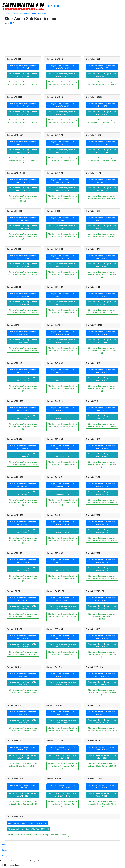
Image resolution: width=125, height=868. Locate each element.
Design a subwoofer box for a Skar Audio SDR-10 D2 (102, 105)
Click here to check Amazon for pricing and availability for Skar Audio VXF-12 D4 (23, 388)
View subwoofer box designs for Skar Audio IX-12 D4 (23, 341)
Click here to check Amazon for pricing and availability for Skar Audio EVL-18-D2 (62, 84)
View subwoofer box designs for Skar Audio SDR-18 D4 (62, 455)
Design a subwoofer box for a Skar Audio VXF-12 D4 (23, 371)
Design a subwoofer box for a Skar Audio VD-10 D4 (23, 257)
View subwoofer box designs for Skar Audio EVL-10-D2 (23, 757)
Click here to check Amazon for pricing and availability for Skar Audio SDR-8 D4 (23, 311)
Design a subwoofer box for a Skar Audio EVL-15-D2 (62, 675)
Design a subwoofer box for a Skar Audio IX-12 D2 (23, 675)
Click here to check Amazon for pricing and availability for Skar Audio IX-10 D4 (102, 197)
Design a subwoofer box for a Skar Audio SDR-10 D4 (62, 637)
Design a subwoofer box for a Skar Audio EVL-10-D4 (62, 523)
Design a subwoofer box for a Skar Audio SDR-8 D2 (102, 219)
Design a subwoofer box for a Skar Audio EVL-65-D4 (102, 143)
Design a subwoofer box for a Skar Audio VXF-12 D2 (102, 333)
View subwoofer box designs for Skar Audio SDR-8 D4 (23, 303)
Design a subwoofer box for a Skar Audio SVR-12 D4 (62, 749)
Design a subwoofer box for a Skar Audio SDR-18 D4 (62, 447)
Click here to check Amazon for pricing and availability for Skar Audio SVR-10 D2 (62, 160)
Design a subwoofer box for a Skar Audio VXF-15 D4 (23, 561)
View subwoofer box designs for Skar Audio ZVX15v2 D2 (62, 607)
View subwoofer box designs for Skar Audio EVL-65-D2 (62, 113)
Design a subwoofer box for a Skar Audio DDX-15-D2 (102, 749)
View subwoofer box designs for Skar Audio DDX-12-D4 (102, 455)
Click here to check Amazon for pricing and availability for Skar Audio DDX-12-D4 (102, 465)
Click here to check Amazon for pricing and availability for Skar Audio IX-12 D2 (23, 691)
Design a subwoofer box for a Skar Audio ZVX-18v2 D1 (23, 181)
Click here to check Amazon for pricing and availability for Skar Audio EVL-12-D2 (62, 427)
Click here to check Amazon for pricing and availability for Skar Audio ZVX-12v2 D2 (102, 617)
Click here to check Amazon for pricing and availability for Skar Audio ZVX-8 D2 (102, 83)
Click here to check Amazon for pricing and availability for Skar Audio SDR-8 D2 (102, 235)
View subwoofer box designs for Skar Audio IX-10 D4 (102, 189)
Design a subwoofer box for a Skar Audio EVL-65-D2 (62, 105)
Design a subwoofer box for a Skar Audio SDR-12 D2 (62, 561)
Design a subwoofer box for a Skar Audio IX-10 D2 (23, 713)
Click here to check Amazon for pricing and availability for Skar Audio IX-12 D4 (23, 349)
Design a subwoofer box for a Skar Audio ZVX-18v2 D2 (62, 787)
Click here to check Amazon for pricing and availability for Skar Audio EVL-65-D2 (62, 122)
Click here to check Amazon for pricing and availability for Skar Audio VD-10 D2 (102, 729)
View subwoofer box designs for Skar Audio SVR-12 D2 (62, 379)
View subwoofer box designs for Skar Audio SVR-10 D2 (62, 151)
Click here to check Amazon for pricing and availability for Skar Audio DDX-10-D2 (102, 388)
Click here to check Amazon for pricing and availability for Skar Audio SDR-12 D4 (23, 804)
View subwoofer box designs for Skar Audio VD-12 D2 (23, 113)
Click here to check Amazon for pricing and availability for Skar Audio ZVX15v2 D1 (102, 693)
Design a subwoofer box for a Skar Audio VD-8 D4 (102, 409)
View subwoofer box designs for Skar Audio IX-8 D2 (62, 227)
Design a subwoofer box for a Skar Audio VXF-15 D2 (23, 409)
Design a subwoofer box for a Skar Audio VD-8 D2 (23, 599)
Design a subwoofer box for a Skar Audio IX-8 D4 (102, 295)
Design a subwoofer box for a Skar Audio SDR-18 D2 (23, 485)
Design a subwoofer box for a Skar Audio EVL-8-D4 (62, 713)
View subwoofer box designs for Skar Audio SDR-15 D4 (28, 829)
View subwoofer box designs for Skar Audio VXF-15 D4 (23, 569)
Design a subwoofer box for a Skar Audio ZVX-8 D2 (102, 67)
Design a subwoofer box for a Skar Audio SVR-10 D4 (62, 181)
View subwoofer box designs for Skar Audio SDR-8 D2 (102, 227)
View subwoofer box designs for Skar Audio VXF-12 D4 (23, 379)
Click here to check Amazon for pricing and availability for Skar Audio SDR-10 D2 (102, 122)
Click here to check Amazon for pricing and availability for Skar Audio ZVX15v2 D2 (63, 617)
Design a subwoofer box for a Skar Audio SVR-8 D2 (23, 447)
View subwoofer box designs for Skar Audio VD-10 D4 (23, 265)
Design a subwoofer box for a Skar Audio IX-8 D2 (62, 219)
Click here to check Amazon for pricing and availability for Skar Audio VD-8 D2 (23, 615)
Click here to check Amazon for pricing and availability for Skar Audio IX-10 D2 (23, 729)
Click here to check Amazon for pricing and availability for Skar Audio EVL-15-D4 (62, 350)
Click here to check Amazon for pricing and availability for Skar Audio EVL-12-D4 (23, 160)
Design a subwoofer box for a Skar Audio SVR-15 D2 (23, 523)
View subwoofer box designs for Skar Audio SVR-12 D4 (62, 757)
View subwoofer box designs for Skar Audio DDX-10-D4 (23, 227)
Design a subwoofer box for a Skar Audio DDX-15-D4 (102, 637)
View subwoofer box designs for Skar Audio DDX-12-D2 (102, 265)
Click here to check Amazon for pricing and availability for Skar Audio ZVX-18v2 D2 (62, 804)
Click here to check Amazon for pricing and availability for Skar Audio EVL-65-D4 (102, 160)
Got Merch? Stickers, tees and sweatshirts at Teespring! (25, 13)
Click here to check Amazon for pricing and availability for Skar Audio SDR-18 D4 (62, 465)
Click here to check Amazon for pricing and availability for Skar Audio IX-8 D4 (102, 311)
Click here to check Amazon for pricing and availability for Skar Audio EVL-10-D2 (23, 766)
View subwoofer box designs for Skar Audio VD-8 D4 (102, 417)
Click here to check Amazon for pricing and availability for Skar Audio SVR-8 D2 (23, 463)
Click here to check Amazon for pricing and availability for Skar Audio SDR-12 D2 (62, 579)
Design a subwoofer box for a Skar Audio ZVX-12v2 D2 (102, 599)
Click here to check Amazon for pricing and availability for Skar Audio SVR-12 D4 (62, 766)
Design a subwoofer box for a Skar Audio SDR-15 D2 (62, 295)
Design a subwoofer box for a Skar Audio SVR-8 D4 (102, 485)
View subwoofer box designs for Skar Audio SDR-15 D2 (62, 303)
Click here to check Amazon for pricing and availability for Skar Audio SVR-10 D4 (62, 198)
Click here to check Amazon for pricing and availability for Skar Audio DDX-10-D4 (23, 236)
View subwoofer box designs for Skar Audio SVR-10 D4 (62, 189)
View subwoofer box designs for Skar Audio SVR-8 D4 (102, 493)
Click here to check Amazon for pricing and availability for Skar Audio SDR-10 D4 (62, 655)
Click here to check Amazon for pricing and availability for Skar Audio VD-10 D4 (23, 273)
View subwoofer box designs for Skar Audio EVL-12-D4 (23, 151)
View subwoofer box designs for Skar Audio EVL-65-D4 (102, 151)
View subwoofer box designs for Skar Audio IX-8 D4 (102, 303)
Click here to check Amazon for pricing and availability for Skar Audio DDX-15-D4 (102, 655)
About (4, 844)
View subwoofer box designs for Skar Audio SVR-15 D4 (62, 265)
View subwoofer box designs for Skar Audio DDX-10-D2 (102, 379)
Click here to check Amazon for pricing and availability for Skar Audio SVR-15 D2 (23, 541)
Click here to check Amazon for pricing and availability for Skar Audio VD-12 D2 (23, 121)
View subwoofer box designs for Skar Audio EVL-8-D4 (62, 721)
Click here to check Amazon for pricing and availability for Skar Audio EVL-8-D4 (62, 729)
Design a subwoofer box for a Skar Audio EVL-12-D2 (62, 409)
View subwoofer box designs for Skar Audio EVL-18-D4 (102, 795)
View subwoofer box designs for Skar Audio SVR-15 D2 (23, 531)
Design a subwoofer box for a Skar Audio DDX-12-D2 (102, 257)
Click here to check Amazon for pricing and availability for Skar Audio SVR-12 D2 (62, 388)
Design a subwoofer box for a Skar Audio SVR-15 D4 (62, 257)
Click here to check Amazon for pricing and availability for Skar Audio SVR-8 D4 (102, 501)
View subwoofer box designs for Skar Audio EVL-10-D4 (62, 531)
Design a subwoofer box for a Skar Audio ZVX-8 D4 (102, 523)
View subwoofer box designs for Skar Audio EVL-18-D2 (62, 75)
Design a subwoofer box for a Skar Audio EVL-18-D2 (62, 67)
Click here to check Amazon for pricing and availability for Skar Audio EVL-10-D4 (62, 541)
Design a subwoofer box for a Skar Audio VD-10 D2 (102, 713)
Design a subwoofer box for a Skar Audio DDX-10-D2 (102, 371)
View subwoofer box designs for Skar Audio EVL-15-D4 (62, 341)
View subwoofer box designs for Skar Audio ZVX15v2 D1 (102, 683)
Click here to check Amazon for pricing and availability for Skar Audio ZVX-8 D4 (102, 539)
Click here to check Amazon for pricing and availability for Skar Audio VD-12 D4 (23, 83)
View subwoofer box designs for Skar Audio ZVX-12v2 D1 (62, 493)
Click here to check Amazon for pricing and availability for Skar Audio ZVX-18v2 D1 (23, 198)
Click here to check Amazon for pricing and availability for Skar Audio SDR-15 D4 (38, 835)
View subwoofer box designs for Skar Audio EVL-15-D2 (62, 683)
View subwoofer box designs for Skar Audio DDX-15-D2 (102, 757)
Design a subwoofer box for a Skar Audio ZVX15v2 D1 (102, 675)
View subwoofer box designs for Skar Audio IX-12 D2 (23, 683)
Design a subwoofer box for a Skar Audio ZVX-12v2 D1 (62, 485)
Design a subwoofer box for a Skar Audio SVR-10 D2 (62, 143)
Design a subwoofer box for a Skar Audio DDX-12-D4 (102, 447)
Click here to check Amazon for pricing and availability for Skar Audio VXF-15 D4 (23, 579)
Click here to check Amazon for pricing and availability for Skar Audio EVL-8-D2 (23, 653)
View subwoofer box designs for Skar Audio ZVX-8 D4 (102, 531)
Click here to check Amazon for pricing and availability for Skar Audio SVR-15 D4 (62, 274)
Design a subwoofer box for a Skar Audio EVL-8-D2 (23, 637)
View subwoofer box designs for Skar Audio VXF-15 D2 (23, 417)
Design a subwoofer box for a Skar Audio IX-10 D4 (102, 181)
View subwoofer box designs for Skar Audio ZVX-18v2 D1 (23, 189)
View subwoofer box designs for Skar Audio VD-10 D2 (102, 721)
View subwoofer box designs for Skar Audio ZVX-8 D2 (102, 75)
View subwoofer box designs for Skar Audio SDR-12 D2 (62, 569)
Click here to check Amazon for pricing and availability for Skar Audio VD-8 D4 (102, 425)
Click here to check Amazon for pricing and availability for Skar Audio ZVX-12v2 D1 (62, 503)
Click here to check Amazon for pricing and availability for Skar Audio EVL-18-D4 (102, 804)
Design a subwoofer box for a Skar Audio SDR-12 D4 (23, 787)
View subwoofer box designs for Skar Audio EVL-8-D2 (23, 645)
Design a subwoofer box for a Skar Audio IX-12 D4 (23, 333)
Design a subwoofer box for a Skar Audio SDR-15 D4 (27, 823)
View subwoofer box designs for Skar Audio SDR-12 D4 (23, 795)
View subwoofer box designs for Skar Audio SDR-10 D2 (102, 113)
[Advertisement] (62, 40)
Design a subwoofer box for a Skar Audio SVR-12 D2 (62, 371)
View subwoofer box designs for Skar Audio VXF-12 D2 (102, 341)
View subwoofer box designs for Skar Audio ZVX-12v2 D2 (102, 607)
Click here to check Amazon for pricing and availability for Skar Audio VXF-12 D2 (102, 350)
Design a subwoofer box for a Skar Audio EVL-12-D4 (23, 143)
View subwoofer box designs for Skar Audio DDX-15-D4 (102, 645)
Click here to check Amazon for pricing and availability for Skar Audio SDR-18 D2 (23, 503)
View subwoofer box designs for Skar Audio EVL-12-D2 (62, 417)
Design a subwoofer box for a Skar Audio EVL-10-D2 (23, 749)
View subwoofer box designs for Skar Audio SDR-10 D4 (62, 645)
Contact (5, 850)
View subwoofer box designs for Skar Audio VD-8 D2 (23, 607)
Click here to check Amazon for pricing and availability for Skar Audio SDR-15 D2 (62, 312)
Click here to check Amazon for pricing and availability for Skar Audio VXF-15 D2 (23, 427)
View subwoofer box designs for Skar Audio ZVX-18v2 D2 (62, 795)
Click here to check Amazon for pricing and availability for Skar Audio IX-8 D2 (62, 235)
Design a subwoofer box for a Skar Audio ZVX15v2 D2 (62, 599)
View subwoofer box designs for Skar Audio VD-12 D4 (23, 75)
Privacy (4, 856)
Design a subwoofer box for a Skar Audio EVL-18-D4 (102, 787)
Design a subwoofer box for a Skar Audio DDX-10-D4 (23, 219)
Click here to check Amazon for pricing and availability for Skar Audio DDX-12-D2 (102, 274)
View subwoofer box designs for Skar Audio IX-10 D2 (23, 721)
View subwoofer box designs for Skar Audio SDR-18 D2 (23, 493)
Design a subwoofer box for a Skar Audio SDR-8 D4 (23, 295)
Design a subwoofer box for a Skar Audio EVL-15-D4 (62, 333)
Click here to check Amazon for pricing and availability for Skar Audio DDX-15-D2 (102, 766)
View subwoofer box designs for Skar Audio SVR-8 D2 (23, 455)
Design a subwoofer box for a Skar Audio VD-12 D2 (23, 105)
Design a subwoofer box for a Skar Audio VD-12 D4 (23, 67)
